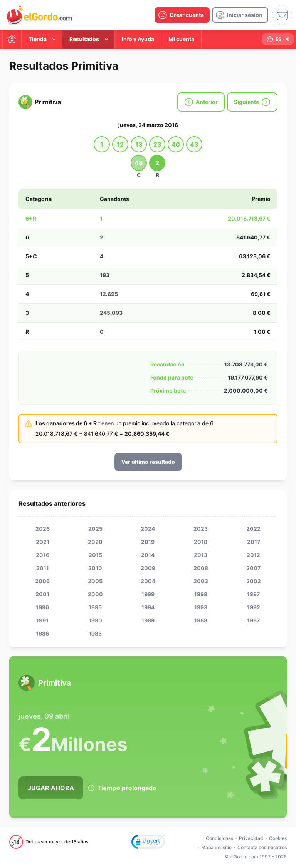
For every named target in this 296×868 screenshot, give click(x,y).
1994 (148, 607)
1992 (254, 607)
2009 (148, 568)
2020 (95, 542)
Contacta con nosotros (262, 847)
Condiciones (219, 838)
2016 (43, 555)
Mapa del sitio (216, 847)
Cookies (278, 838)
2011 (43, 568)
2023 (201, 529)
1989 (148, 620)
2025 (95, 529)
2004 (148, 581)
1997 (253, 594)
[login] (240, 15)
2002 (254, 581)
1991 (42, 620)
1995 (95, 607)
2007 (253, 568)
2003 (201, 581)
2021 (43, 542)
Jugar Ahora (51, 788)
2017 (254, 542)
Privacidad (251, 838)
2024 (148, 529)
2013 (201, 555)
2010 (95, 568)
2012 (253, 555)
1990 (95, 620)
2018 (201, 542)
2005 (95, 581)
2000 (95, 594)
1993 (201, 607)
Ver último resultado (148, 462)
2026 (43, 529)
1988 (201, 620)
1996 (42, 607)
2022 (253, 529)
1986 (42, 633)
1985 (95, 633)
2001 (42, 594)
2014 (148, 555)
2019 (148, 542)
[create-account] (182, 15)
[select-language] (278, 39)
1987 (253, 620)
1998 (201, 594)
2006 (42, 581)
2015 (95, 555)
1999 (148, 594)
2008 (201, 568)
